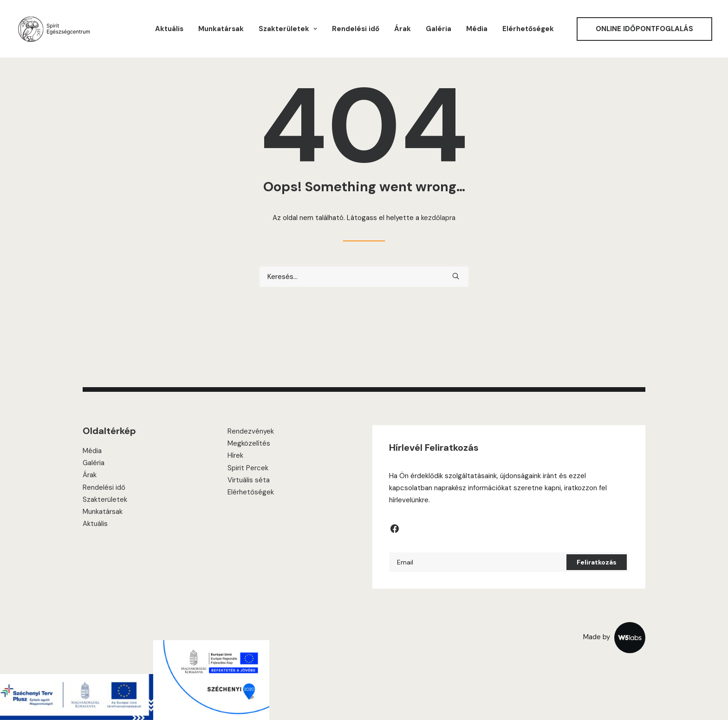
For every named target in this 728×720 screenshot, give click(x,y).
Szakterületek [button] (288, 29)
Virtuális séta (249, 480)
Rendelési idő (356, 29)
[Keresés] (364, 277)
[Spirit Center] (54, 29)
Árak (403, 29)
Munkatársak (221, 29)
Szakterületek (105, 499)
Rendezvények (251, 431)
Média (477, 29)
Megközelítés (249, 443)
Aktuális (169, 29)
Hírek (235, 455)
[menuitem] (169, 29)
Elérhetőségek (528, 29)
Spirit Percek (248, 468)
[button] (456, 276)
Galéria (439, 29)
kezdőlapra (438, 218)
